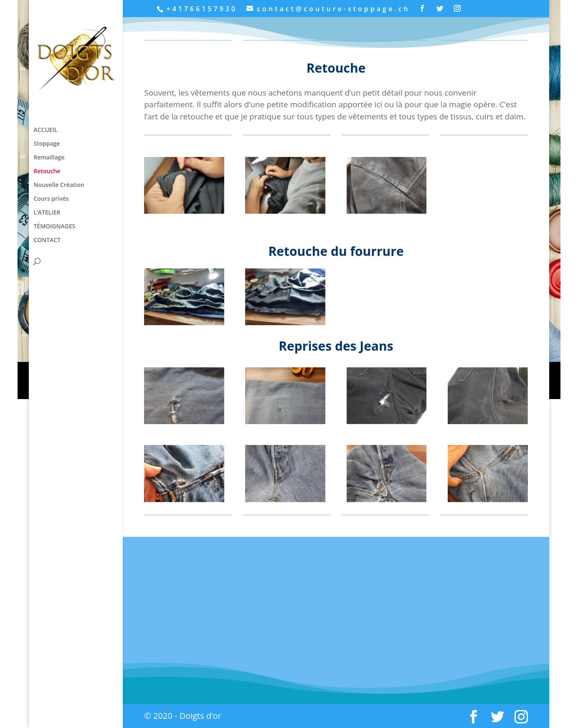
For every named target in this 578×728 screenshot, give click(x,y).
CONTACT (47, 240)
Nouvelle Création (59, 185)
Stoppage (47, 144)
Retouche (47, 172)
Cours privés (51, 199)
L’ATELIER (47, 213)
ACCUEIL (45, 130)
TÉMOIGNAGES (54, 227)
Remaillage (49, 158)
